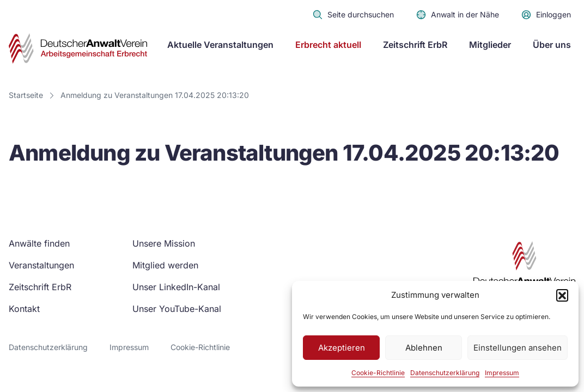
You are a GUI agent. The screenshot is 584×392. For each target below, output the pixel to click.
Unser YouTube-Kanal (177, 309)
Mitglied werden (165, 265)
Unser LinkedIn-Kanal (176, 287)
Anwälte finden (39, 243)
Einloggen (546, 15)
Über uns (552, 45)
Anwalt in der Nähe (457, 15)
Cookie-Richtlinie (378, 373)
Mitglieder (490, 45)
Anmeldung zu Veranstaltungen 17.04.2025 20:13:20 (155, 95)
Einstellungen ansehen (518, 348)
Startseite (26, 95)
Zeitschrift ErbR (415, 45)
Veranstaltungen (41, 265)
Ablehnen (424, 348)
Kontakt (24, 309)
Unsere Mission (164, 243)
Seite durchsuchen (353, 15)
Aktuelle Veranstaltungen (220, 45)
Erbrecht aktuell (328, 45)
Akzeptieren (342, 348)
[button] (562, 295)
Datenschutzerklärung (445, 373)
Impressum (502, 373)
